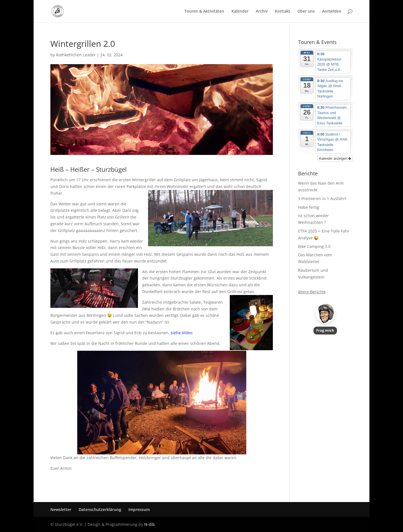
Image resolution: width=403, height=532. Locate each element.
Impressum (139, 509)
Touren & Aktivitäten (204, 11)
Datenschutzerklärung (100, 509)
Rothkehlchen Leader (76, 55)
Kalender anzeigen (335, 159)
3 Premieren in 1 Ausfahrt (322, 198)
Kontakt (283, 11)
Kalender (240, 11)
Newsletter (61, 509)
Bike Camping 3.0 (314, 246)
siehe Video (181, 333)
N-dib (149, 524)
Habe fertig (309, 207)
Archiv (262, 11)
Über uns (306, 11)
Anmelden (332, 11)
